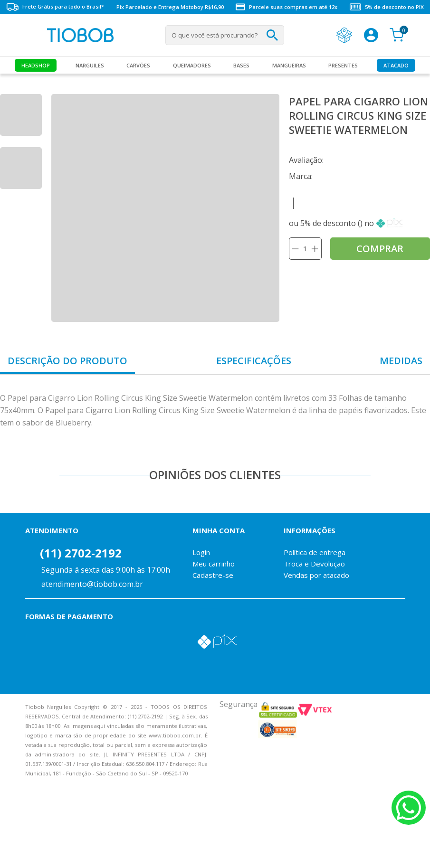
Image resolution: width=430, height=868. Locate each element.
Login (201, 552)
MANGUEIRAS (289, 65)
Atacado (396, 65)
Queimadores (192, 65)
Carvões (138, 65)
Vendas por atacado (316, 575)
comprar (380, 249)
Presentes (343, 65)
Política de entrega (315, 552)
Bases (241, 65)
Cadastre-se (213, 575)
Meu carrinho (214, 564)
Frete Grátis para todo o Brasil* (55, 7)
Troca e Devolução (314, 564)
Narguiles (90, 65)
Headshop (36, 65)
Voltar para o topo (14, 853)
